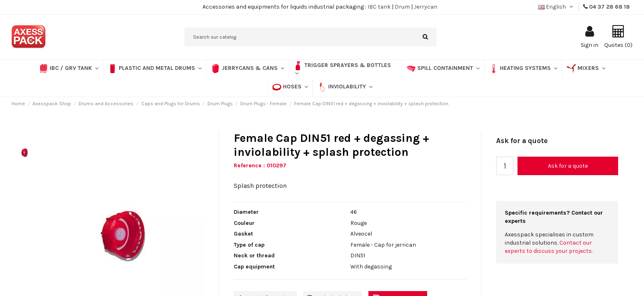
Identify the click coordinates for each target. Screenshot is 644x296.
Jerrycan (426, 7)
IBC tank (379, 7)
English (556, 7)
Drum (402, 7)
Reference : (249, 165)
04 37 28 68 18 (609, 7)
